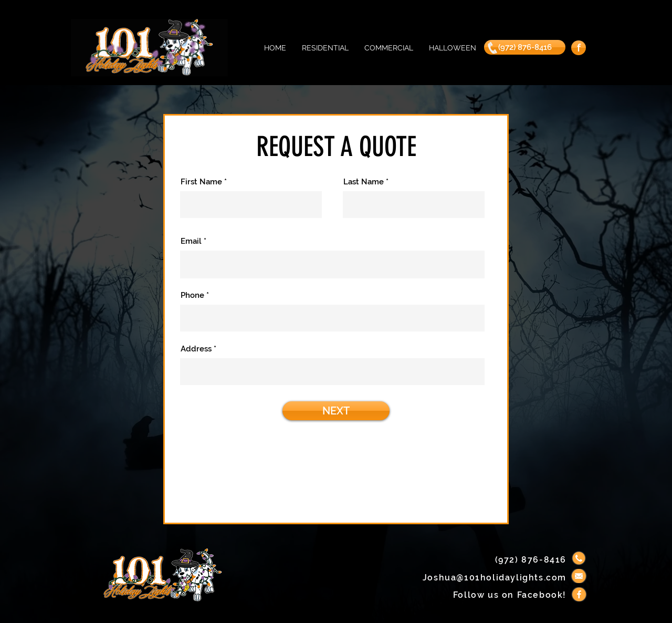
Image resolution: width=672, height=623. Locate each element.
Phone (192, 295)
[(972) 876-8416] (525, 47)
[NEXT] (336, 411)
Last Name (364, 182)
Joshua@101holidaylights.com (495, 578)
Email (191, 241)
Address (196, 349)
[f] (579, 48)
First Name (201, 182)
